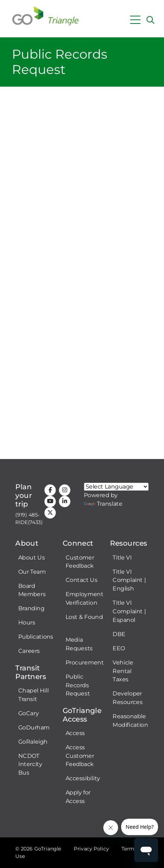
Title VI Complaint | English (129, 580)
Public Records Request (78, 685)
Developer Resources (127, 698)
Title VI (122, 557)
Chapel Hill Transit (34, 695)
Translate (103, 503)
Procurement (85, 662)
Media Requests (79, 644)
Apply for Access (78, 797)
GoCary (29, 713)
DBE (119, 634)
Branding (31, 608)
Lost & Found (84, 617)
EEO (119, 648)
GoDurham (34, 727)
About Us (31, 557)
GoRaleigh (33, 741)
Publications (36, 637)
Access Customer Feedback (80, 756)
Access (75, 733)
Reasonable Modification (130, 720)
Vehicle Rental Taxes (123, 671)
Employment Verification (85, 599)
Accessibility (83, 778)
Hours (27, 623)
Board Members (32, 590)
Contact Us (82, 580)
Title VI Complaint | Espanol (129, 611)
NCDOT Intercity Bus (30, 764)
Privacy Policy (91, 849)
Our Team (32, 571)
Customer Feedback (80, 562)
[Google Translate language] (116, 487)
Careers (29, 651)
